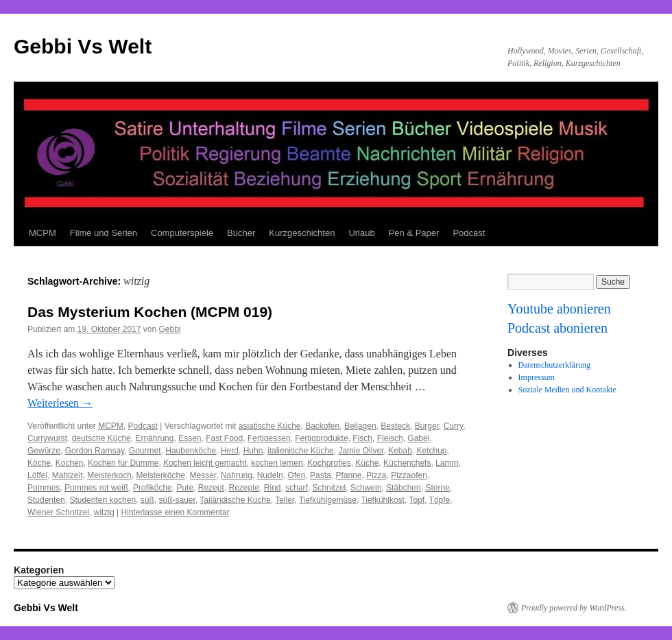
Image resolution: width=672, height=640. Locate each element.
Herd (230, 451)
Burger (427, 426)
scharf (297, 488)
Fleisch (390, 438)
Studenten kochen (103, 500)
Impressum (537, 377)
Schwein (366, 488)
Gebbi (169, 329)
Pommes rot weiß (96, 488)
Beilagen (360, 426)
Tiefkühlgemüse (328, 500)
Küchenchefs (407, 463)
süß (147, 500)
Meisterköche (161, 475)
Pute (185, 488)
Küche (367, 463)
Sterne (437, 488)
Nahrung (237, 475)
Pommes (44, 488)
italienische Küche (301, 451)
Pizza (376, 475)
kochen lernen (277, 463)
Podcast (469, 233)
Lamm (447, 463)
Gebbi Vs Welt (83, 46)
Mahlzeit (68, 475)
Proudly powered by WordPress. (574, 608)
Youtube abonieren (559, 309)
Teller (285, 500)
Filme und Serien (104, 233)
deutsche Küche (101, 438)
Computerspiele (182, 233)
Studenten (46, 500)
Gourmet (145, 451)
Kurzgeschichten (302, 233)
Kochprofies (329, 463)
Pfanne (348, 475)
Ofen (296, 475)
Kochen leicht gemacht (205, 463)
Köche (39, 463)
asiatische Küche (270, 426)
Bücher (241, 233)
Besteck (395, 426)
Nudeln (270, 475)
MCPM (43, 233)
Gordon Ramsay (95, 451)
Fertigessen (269, 438)
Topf (417, 500)
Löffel (37, 475)
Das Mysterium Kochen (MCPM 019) (150, 312)
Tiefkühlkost (383, 500)
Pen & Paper (414, 233)
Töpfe (440, 500)
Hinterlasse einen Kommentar (176, 512)
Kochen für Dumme (123, 463)
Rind (273, 488)
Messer (203, 475)
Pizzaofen (409, 475)
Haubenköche (191, 451)
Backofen (322, 426)
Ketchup (431, 451)
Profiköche (153, 488)
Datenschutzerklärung (554, 365)
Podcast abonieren (557, 328)
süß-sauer (177, 500)
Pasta (321, 475)
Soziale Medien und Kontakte (567, 390)
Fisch (362, 438)
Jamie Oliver (361, 451)
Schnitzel (329, 488)
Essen (190, 438)
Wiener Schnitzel (58, 512)
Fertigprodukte (321, 438)
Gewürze (44, 451)
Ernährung (154, 438)
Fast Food (224, 438)
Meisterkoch (109, 475)
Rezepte (244, 488)
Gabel (418, 438)
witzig (104, 512)
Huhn (253, 451)
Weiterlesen (60, 403)
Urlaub (361, 233)
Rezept (211, 488)
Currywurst (47, 438)
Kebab (400, 451)
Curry (453, 426)
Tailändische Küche (235, 500)
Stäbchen (404, 488)
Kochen (70, 463)
